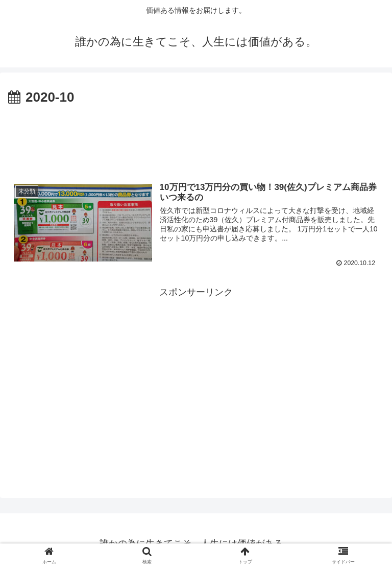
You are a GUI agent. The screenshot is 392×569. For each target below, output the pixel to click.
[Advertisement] (196, 137)
